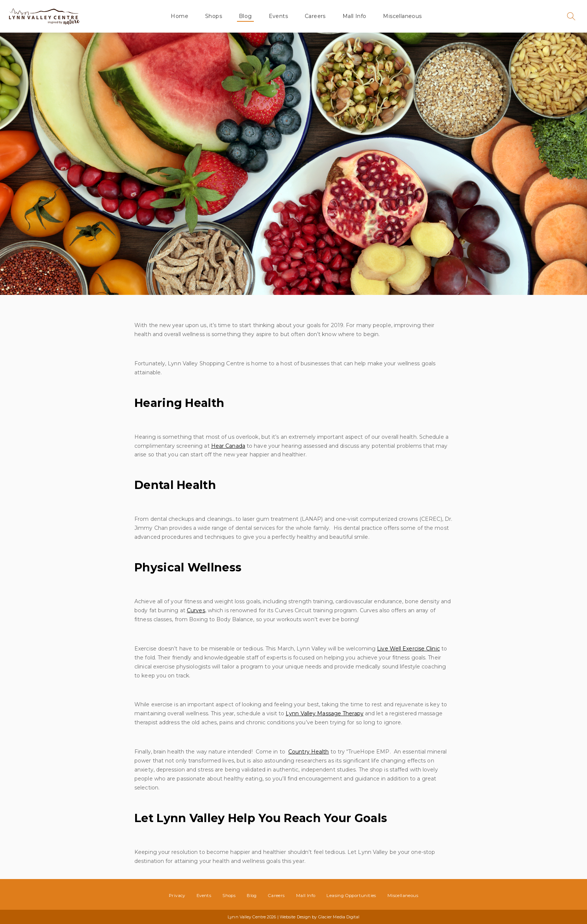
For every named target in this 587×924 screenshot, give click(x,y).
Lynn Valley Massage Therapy (325, 713)
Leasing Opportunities (351, 896)
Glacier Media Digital (339, 917)
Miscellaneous (402, 16)
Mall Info (355, 16)
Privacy (177, 896)
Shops (214, 16)
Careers (315, 16)
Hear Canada (228, 446)
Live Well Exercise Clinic (408, 649)
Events (278, 16)
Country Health (308, 752)
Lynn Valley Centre (44, 16)
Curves (196, 610)
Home (180, 16)
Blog (245, 16)
